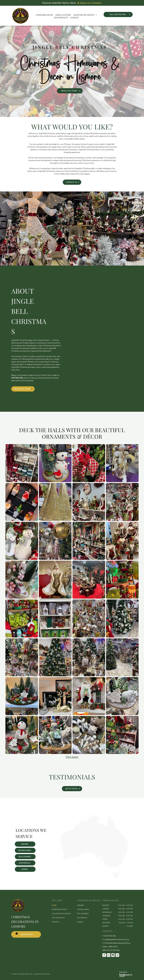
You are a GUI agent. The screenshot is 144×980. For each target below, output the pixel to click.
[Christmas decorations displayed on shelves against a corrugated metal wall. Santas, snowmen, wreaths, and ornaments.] (89, 502)
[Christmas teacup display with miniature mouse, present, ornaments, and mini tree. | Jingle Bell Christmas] (22, 580)
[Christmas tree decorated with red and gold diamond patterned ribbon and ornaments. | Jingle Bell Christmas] (89, 463)
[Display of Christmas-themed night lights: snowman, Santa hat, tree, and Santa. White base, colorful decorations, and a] (22, 502)
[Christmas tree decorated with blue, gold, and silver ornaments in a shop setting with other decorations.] (55, 657)
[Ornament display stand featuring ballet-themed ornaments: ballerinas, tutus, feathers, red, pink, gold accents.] (89, 618)
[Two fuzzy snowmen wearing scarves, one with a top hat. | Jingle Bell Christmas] (22, 541)
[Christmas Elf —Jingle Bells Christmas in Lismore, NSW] (122, 463)
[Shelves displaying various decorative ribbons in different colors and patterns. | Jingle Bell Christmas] (22, 463)
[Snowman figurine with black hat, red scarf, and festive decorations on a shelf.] (22, 735)
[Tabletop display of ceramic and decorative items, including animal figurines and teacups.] (89, 735)
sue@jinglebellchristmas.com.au (117, 939)
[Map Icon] (94, 878)
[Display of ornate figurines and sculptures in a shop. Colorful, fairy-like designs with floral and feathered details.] (22, 657)
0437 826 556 (17, 378)
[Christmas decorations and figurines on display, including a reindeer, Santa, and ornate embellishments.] (122, 502)
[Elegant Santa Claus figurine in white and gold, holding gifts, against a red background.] (55, 580)
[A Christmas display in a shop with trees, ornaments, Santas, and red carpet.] (89, 580)
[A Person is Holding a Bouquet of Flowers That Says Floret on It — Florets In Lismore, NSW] (108, 308)
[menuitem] (44, 15)
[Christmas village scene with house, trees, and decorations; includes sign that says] (22, 696)
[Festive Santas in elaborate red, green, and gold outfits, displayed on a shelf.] (122, 541)
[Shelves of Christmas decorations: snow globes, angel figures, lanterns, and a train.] (55, 618)
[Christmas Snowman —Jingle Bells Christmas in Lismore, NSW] (55, 463)
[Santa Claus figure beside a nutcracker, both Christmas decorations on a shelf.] (89, 696)
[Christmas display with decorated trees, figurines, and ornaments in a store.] (89, 657)
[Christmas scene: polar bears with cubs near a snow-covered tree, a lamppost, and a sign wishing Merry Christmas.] (122, 696)
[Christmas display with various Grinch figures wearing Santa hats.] (122, 580)
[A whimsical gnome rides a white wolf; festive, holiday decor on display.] (55, 735)
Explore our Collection (91, 3)
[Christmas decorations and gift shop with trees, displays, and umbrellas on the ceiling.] (122, 657)
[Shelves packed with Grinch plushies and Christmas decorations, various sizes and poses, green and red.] (22, 618)
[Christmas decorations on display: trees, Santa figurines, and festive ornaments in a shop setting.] (122, 735)
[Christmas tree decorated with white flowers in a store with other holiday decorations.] (122, 618)
